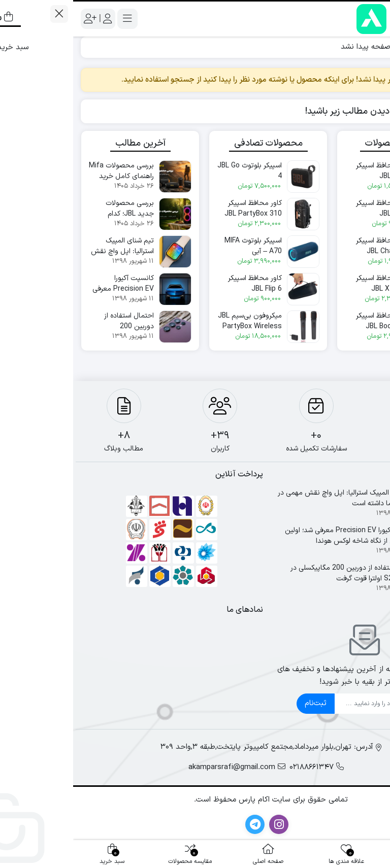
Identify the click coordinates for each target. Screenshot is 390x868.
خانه (370, 47)
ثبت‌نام (242, 703)
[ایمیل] (301, 704)
